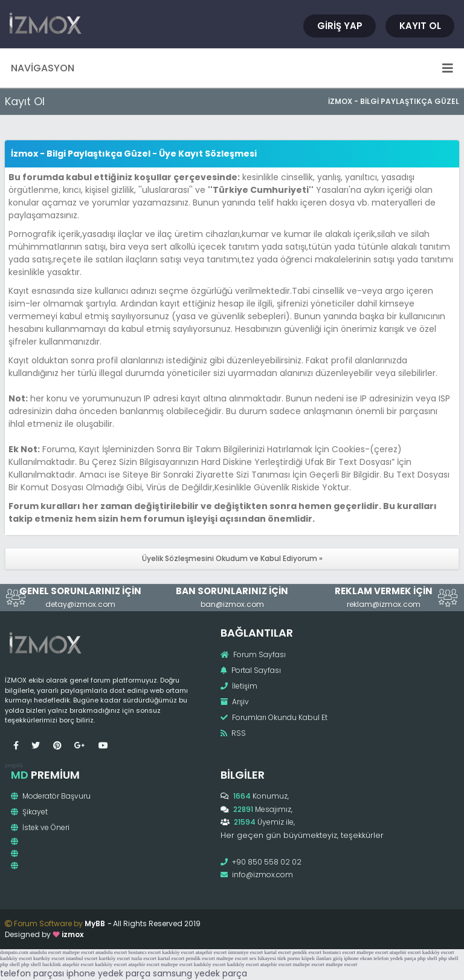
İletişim (239, 686)
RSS (233, 733)
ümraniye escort (245, 952)
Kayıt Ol (420, 26)
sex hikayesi (262, 958)
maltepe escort (78, 952)
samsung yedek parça (200, 973)
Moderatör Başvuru (51, 796)
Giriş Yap (340, 26)
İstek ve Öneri (40, 827)
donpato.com (14, 952)
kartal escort (277, 952)
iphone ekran (358, 958)
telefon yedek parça (395, 958)
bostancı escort (144, 952)
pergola (14, 765)
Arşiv (235, 702)
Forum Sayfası (253, 654)
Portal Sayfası (251, 670)
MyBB (95, 923)
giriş (338, 958)
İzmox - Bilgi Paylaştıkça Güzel (394, 101)
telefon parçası (32, 973)
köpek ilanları (317, 958)
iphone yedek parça (108, 973)
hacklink (52, 964)
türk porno (289, 958)
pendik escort (307, 952)
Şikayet (29, 812)
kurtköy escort (49, 958)
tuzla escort (143, 958)
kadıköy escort (178, 952)
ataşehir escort (211, 952)
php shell (427, 958)
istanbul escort (82, 958)
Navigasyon (232, 68)
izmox (72, 934)
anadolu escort (45, 952)
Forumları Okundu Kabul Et (274, 717)
